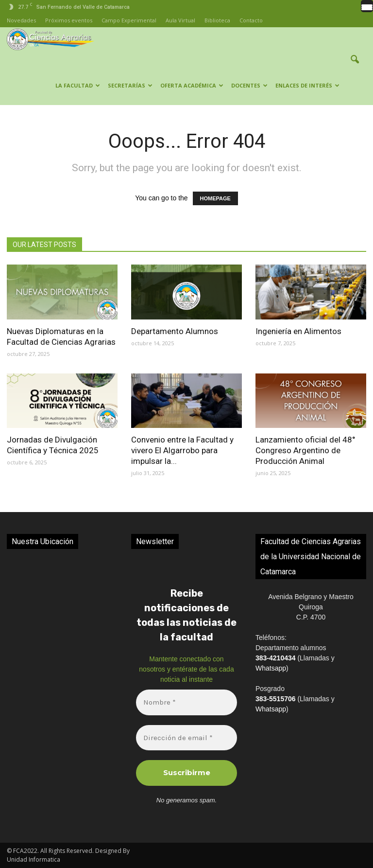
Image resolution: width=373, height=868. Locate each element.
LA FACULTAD (78, 85)
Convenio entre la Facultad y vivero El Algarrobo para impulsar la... (182, 450)
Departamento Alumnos (175, 331)
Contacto (251, 20)
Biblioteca (217, 20)
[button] (355, 66)
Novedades (21, 20)
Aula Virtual (180, 20)
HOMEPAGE (215, 198)
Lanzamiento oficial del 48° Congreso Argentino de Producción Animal (305, 450)
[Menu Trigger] (367, 6)
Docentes (249, 85)
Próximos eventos (69, 20)
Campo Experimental (129, 20)
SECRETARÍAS (130, 85)
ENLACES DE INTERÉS (307, 85)
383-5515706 (276, 699)
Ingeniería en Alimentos (298, 331)
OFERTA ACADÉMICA (192, 85)
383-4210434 (276, 658)
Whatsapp (271, 668)
